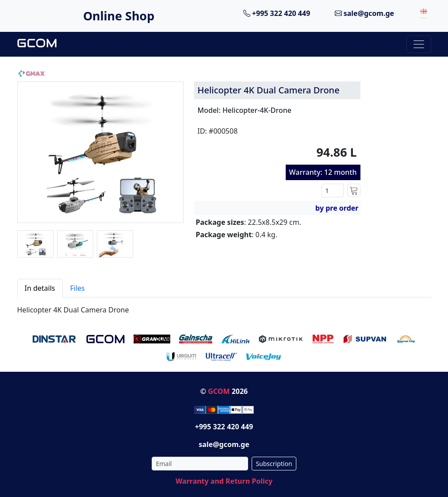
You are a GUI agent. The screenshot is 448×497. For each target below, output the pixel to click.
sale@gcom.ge (365, 13)
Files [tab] (78, 288)
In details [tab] (40, 288)
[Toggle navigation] (419, 44)
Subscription (274, 464)
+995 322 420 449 (277, 13)
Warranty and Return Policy (224, 481)
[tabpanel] (224, 306)
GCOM (219, 391)
